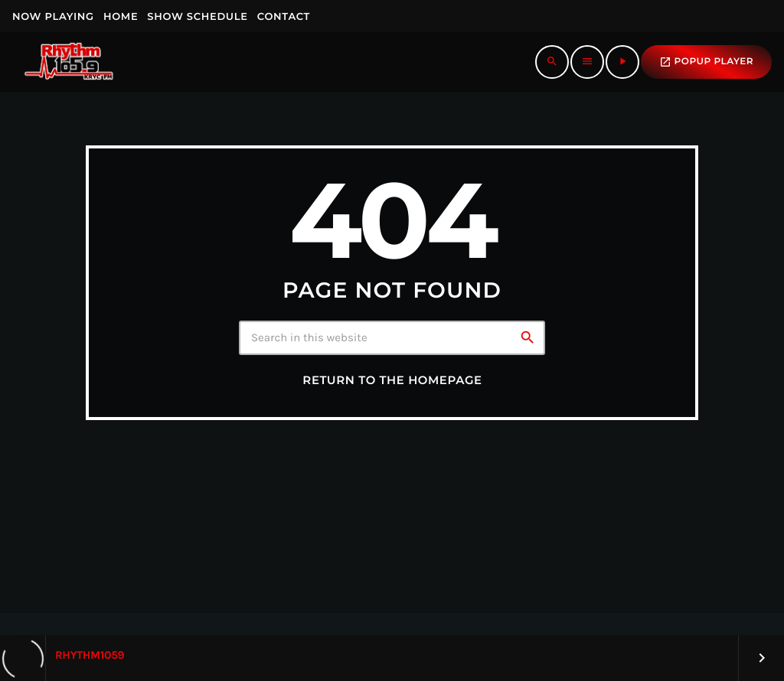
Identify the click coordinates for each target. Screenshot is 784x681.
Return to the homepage (392, 380)
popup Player (706, 62)
